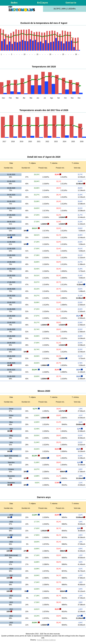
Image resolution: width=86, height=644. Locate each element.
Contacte (71, 3)
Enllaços (43, 3)
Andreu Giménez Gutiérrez (46, 640)
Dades (14, 3)
